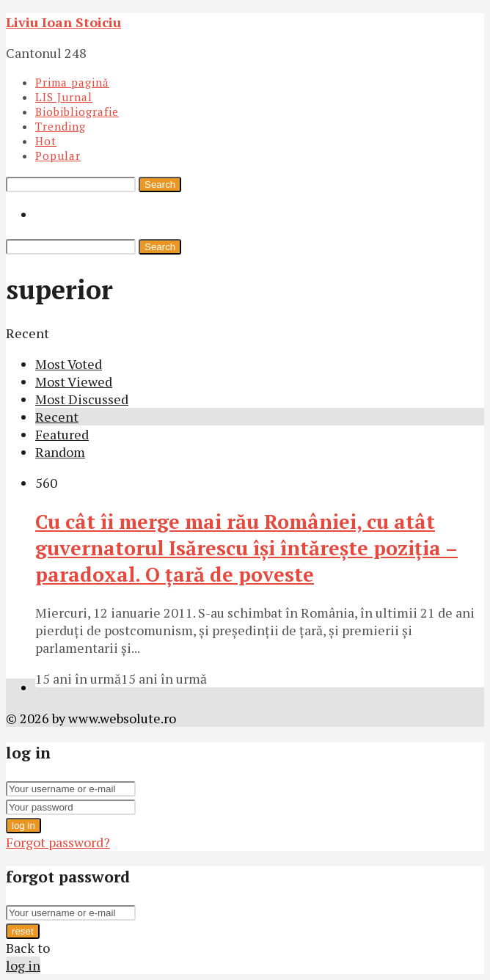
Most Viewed (74, 381)
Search (160, 184)
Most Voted (69, 364)
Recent (57, 417)
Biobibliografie (77, 111)
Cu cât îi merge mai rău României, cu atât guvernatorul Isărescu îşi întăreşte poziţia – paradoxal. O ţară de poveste (246, 548)
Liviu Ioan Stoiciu (63, 22)
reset (23, 931)
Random (60, 452)
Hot (46, 141)
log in (23, 826)
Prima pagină (72, 82)
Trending (61, 126)
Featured (62, 434)
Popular (58, 156)
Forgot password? (58, 842)
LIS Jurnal (64, 97)
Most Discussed (82, 399)
